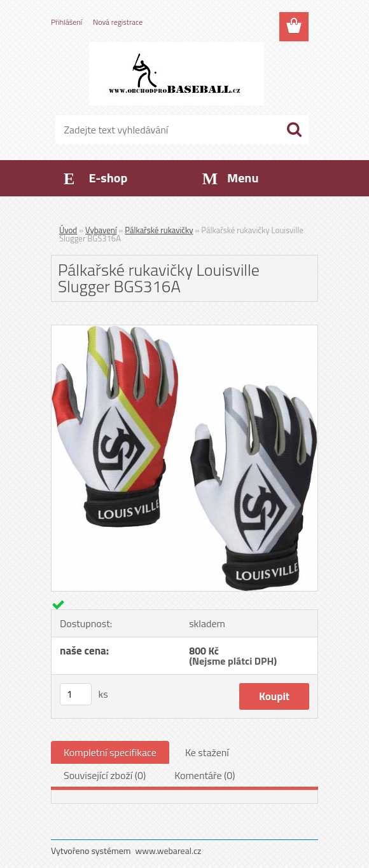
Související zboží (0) (105, 775)
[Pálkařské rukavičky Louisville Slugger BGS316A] (184, 330)
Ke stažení (207, 752)
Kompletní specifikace (110, 752)
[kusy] (76, 694)
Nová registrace (118, 22)
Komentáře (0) (205, 775)
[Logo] (177, 74)
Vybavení (101, 230)
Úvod (68, 230)
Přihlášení (66, 22)
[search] (294, 130)
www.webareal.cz (169, 851)
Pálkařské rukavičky (159, 230)
